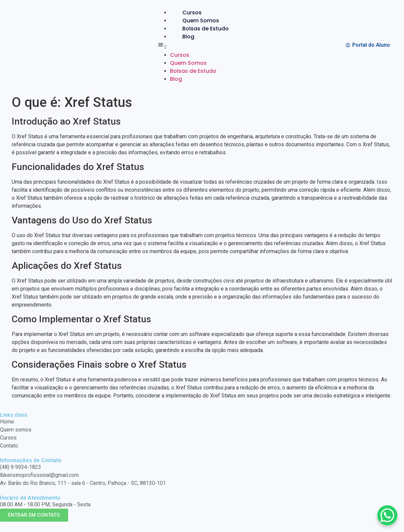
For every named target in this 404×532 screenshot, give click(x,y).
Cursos (192, 13)
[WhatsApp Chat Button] (387, 515)
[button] (199, 46)
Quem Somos (201, 21)
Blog (188, 37)
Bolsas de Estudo (206, 29)
